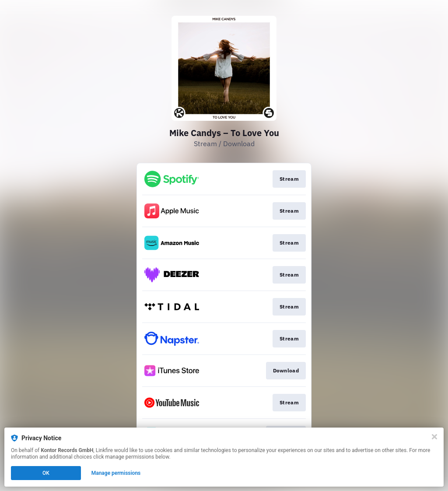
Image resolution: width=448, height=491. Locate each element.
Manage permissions (116, 473)
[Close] (434, 437)
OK (46, 473)
